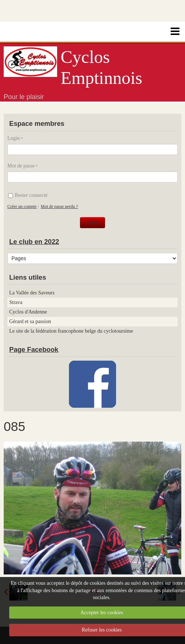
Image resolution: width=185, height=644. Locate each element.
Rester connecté (28, 195)
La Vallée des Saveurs (32, 293)
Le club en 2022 (34, 242)
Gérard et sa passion (30, 321)
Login (13, 138)
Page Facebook (34, 350)
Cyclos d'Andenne (28, 312)
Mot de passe (21, 166)
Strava (16, 302)
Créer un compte (22, 206)
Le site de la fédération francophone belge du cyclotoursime (71, 331)
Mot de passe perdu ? (60, 206)
